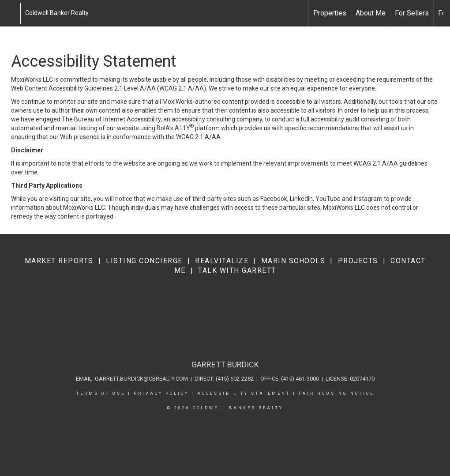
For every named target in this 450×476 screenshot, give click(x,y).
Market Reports (59, 261)
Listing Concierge (144, 261)
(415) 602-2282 (235, 379)
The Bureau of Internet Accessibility (111, 119)
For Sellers (412, 13)
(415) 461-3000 (300, 379)
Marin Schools (293, 261)
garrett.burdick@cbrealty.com (141, 379)
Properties (330, 13)
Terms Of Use (101, 393)
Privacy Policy (161, 393)
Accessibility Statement (244, 393)
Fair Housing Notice (336, 393)
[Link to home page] (11, 13)
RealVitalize (222, 261)
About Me (371, 13)
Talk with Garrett (237, 270)
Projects (358, 261)
